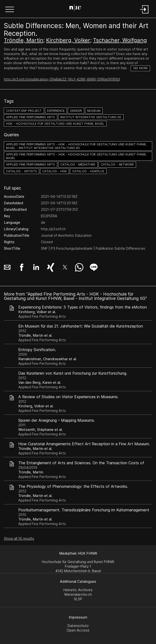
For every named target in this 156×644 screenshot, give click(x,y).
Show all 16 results (19, 538)
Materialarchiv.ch (78, 594)
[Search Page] (77, 8)
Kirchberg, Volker (68, 40)
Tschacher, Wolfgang (120, 40)
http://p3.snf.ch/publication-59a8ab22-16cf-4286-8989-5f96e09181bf (62, 79)
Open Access (78, 630)
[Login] (144, 14)
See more (140, 68)
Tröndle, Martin (24, 40)
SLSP (78, 599)
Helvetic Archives (78, 590)
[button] (10, 10)
